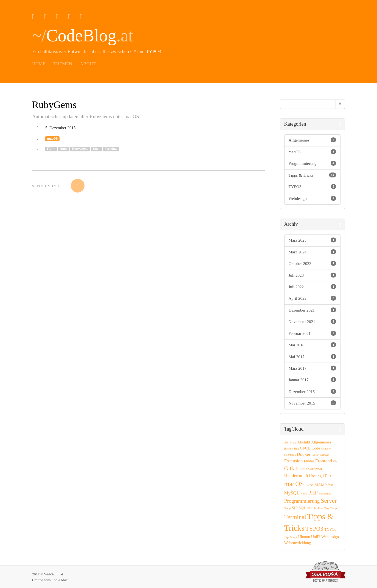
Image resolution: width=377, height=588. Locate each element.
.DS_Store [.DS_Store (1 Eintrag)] (290, 443)
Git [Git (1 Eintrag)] (335, 461)
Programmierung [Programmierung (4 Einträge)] (302, 501)
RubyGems (54, 105)
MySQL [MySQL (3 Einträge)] (292, 493)
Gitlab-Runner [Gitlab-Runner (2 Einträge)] (311, 469)
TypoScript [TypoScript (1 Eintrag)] (291, 537)
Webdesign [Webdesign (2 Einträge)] (330, 537)
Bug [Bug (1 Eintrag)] (297, 449)
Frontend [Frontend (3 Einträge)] (324, 461)
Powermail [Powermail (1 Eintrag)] (325, 494)
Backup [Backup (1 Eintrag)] (289, 449)
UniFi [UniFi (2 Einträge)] (316, 537)
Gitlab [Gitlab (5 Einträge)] (291, 468)
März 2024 (313, 252)
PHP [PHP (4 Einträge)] (313, 493)
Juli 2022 (313, 287)
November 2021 (313, 321)
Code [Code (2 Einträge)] (316, 448)
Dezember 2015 (313, 391)
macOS (53, 138)
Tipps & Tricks (313, 175)
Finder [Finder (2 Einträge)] (309, 461)
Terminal (111, 149)
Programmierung (313, 163)
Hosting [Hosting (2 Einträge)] (315, 476)
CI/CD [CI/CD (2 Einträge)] (305, 448)
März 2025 (313, 240)
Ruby (64, 149)
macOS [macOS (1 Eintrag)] (309, 485)
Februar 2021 (313, 333)
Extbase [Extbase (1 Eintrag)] (325, 455)
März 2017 (313, 368)
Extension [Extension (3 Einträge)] (294, 461)
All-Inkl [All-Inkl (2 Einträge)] (304, 442)
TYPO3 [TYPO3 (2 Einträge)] (330, 529)
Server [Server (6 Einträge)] (329, 501)
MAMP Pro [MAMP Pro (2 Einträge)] (324, 485)
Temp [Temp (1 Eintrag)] (333, 508)
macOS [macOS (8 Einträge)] (294, 484)
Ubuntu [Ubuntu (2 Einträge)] (304, 537)
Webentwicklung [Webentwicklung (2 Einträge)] (298, 543)
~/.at (83, 36)
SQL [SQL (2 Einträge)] (302, 508)
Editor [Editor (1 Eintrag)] (315, 455)
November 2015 (313, 403)
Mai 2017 (313, 357)
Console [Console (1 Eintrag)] (326, 449)
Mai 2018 (313, 345)
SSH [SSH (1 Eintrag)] (310, 508)
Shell (97, 149)
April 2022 (313, 298)
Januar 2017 (313, 380)
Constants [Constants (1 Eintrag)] (290, 455)
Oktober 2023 (313, 263)
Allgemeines (313, 140)
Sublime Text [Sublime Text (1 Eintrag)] (321, 508)
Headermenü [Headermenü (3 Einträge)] (296, 476)
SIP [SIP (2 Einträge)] (295, 508)
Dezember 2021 (313, 310)
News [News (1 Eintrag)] (304, 494)
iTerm (51, 149)
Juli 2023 (313, 275)
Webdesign (313, 198)
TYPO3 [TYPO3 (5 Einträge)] (314, 529)
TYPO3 (154, 52)
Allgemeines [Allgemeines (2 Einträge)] (321, 442)
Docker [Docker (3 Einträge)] (303, 454)
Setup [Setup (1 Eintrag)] (288, 508)
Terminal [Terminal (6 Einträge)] (295, 517)
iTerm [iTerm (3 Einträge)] (328, 476)
